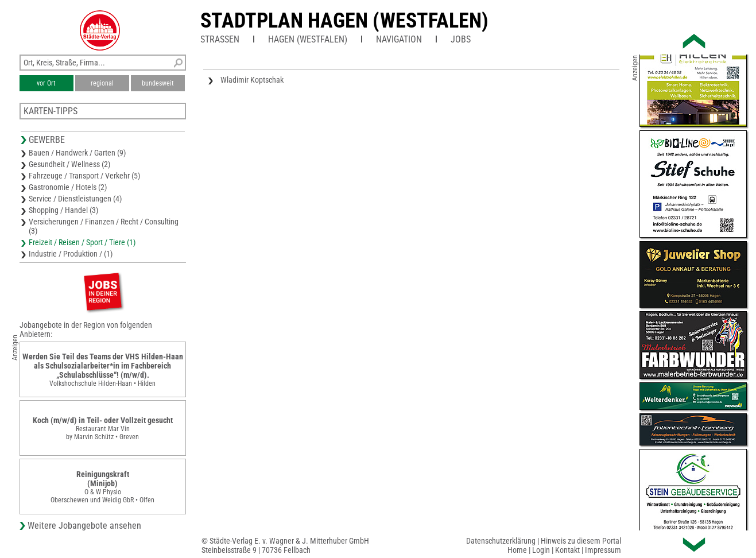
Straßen (220, 39)
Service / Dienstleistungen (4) (75, 199)
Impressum (603, 550)
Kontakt (567, 550)
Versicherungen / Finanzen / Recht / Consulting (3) (104, 226)
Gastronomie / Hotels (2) (68, 187)
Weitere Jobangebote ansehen (84, 526)
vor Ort (46, 83)
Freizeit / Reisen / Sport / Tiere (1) (82, 242)
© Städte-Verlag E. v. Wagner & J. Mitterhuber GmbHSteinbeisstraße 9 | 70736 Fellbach (285, 545)
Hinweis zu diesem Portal (581, 541)
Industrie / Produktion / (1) (71, 254)
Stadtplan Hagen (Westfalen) (344, 21)
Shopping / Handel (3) (63, 210)
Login (541, 550)
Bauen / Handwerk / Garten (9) (77, 153)
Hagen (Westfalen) (308, 39)
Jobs (461, 39)
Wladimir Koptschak (252, 80)
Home (517, 550)
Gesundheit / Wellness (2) (69, 164)
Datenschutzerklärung (501, 541)
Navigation (399, 39)
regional (102, 83)
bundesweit (158, 83)
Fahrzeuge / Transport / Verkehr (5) (84, 176)
